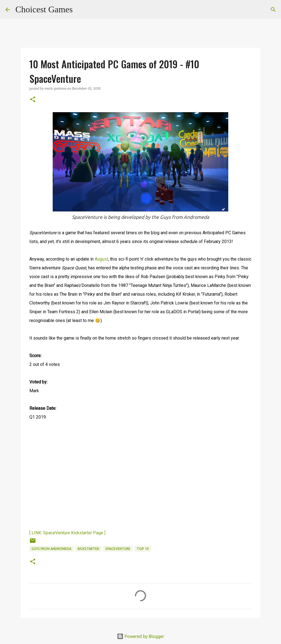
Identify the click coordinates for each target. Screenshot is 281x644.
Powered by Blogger (140, 636)
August (101, 259)
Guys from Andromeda (51, 549)
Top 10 (143, 549)
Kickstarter (88, 549)
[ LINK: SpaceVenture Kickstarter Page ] (67, 533)
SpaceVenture (118, 549)
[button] (33, 100)
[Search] (80, 10)
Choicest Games (44, 9)
